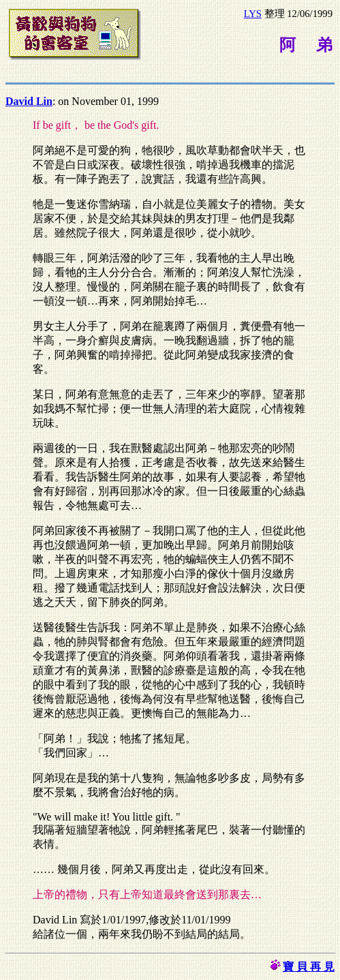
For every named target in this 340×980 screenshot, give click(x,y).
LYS (253, 14)
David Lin (29, 101)
